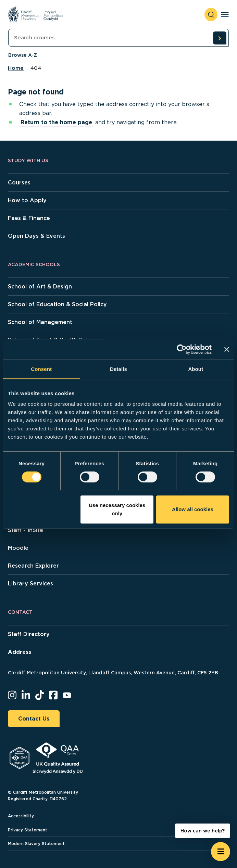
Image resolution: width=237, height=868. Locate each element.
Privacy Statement (28, 830)
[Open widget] (221, 852)
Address (20, 652)
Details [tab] (118, 369)
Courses (19, 183)
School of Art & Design (40, 287)
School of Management (40, 322)
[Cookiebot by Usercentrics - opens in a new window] (182, 349)
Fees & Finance (29, 218)
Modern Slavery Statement (36, 844)
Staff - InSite (26, 530)
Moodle (18, 548)
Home (16, 68)
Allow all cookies (193, 509)
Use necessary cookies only (117, 509)
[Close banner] (227, 349)
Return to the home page (56, 122)
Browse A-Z (23, 55)
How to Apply (27, 200)
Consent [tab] (41, 369)
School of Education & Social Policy (57, 304)
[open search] (211, 15)
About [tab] (196, 369)
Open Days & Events (36, 236)
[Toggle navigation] (225, 15)
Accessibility (21, 816)
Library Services (30, 584)
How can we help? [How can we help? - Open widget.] (203, 831)
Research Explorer (33, 566)
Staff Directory (29, 634)
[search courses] (220, 38)
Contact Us (34, 719)
